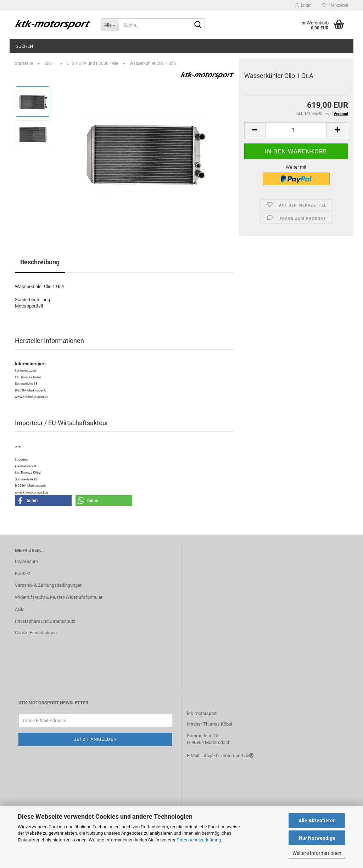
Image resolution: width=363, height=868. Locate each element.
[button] (255, 130)
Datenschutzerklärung (199, 840)
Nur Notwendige (317, 838)
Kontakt (23, 573)
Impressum (26, 561)
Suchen (24, 46)
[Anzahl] (296, 130)
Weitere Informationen (317, 853)
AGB (19, 609)
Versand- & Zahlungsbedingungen (49, 585)
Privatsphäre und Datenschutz (45, 621)
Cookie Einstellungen (36, 633)
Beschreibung (40, 262)
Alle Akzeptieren (317, 821)
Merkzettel (335, 5)
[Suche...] (110, 25)
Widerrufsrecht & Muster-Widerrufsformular (59, 597)
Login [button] (303, 5)
